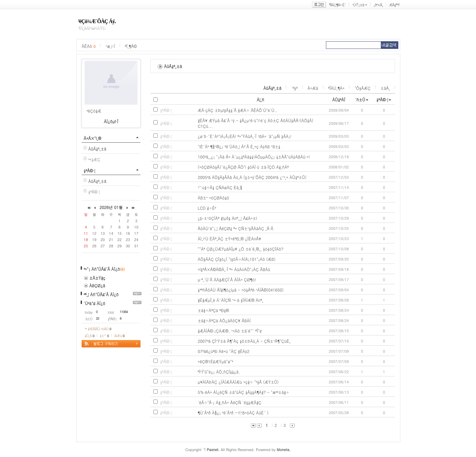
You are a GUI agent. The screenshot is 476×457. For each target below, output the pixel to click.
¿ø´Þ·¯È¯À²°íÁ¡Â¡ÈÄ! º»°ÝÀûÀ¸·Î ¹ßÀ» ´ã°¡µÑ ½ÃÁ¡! (245, 136)
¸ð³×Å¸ (378, 5)
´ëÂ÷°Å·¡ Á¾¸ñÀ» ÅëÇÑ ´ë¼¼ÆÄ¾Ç (230, 402)
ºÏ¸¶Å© (131, 46)
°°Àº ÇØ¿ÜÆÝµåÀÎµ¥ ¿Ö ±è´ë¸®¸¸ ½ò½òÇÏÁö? (240, 249)
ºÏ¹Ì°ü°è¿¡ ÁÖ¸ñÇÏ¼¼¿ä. (219, 372)
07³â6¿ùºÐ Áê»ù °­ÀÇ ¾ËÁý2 (223, 351)
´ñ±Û (360, 100)
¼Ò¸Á (89, 336)
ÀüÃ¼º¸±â (273, 88)
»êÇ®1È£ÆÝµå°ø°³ (215, 361)
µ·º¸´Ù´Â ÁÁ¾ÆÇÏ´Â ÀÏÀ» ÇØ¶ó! (227, 280)
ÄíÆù (119, 336)
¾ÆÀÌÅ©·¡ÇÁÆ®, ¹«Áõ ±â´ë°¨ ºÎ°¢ (230, 331)
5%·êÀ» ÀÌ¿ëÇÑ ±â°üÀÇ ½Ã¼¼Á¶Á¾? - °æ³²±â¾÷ (243, 392)
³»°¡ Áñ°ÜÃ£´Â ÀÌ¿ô (102, 269)
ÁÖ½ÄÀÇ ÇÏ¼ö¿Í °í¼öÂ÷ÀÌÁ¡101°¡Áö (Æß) (237, 259)
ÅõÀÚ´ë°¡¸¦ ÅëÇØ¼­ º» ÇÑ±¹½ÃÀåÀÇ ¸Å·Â (236, 228)
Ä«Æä (313, 88)
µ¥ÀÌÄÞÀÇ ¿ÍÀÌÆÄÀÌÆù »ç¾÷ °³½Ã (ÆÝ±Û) (238, 382)
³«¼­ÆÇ (94, 159)
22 (98, 318)
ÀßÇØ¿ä (97, 285)
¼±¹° (104, 336)
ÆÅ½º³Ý (394, 5)
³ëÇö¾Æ (94, 111)
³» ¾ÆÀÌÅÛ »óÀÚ (98, 329)
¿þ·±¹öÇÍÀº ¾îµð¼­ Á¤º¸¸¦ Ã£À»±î (227, 218)
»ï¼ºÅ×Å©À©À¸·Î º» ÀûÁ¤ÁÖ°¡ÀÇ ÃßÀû (234, 269)
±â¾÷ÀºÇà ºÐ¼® (213, 310)
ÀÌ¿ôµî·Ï (111, 121)
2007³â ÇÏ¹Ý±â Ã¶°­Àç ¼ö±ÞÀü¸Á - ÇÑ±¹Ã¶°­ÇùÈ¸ (244, 341)
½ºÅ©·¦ (89, 171)
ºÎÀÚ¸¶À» (337, 88)
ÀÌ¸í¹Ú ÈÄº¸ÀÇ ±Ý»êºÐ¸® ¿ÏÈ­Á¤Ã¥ (229, 239)
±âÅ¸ (385, 88)
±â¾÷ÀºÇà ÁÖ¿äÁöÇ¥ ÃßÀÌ (224, 320)
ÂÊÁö (89, 46)
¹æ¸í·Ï (110, 46)
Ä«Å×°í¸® (92, 138)
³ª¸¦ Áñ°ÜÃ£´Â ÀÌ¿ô (101, 294)
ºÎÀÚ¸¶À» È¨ (337, 5)
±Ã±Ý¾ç (97, 278)
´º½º (294, 88)
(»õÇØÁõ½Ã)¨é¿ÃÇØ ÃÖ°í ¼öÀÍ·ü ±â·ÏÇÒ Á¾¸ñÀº (243, 167)
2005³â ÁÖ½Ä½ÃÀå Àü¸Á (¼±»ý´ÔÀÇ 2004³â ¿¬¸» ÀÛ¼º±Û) (252, 177)
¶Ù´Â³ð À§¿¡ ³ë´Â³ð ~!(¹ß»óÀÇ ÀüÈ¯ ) (233, 413)
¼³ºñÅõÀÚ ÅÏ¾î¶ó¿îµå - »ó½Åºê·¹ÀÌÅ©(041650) (241, 290)
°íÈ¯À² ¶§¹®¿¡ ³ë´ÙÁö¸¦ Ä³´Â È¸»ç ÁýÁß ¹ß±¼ (239, 146)
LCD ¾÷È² (207, 208)
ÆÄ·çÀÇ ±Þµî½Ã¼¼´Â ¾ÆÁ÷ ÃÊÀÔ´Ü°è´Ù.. (238, 110)
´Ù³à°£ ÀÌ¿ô (94, 303)
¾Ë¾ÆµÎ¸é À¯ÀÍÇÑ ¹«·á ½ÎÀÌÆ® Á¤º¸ (231, 300)
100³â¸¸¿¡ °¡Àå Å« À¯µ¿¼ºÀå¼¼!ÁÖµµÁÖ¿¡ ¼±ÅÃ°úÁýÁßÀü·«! (254, 157)
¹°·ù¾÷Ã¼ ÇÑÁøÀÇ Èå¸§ (220, 187)
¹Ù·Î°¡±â (358, 5)
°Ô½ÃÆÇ (362, 88)
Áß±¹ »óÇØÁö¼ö (213, 198)
